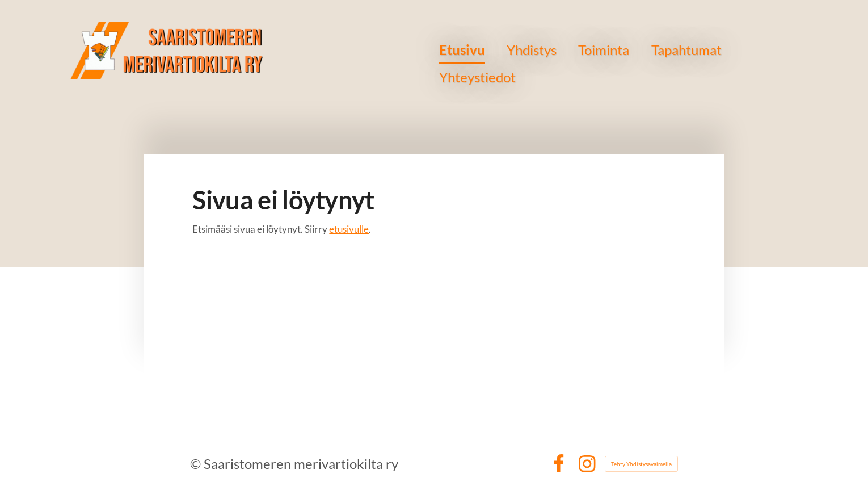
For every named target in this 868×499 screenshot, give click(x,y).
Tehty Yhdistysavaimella (641, 464)
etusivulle (349, 229)
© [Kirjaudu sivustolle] (197, 464)
